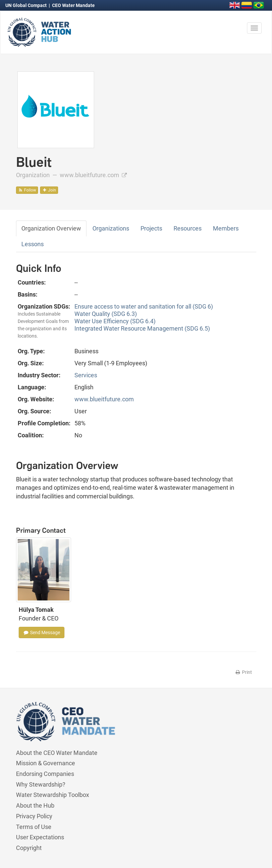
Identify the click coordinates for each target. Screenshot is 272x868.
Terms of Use (34, 827)
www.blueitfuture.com (93, 175)
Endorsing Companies (45, 774)
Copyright (29, 848)
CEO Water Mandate (73, 5)
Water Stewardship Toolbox (53, 795)
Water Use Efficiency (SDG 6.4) (115, 321)
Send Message (42, 632)
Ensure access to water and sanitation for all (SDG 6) (144, 306)
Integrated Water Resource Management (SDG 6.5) (142, 328)
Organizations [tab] (111, 228)
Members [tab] (226, 228)
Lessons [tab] (33, 244)
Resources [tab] (188, 228)
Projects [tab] (151, 228)
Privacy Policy (34, 816)
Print (243, 672)
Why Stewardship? (41, 784)
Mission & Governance (46, 763)
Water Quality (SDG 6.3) (106, 314)
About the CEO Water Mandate (57, 753)
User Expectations (40, 837)
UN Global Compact (27, 5)
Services (86, 375)
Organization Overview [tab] (51, 228)
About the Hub (35, 805)
